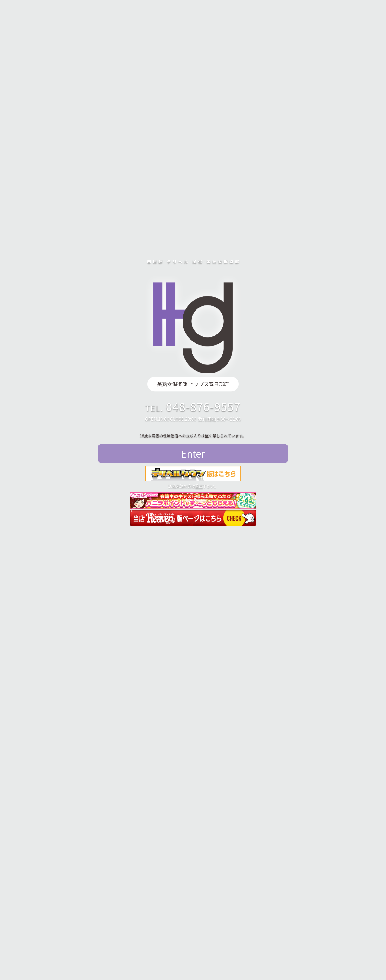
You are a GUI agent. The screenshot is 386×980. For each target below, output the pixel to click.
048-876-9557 (203, 406)
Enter (193, 453)
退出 (199, 486)
